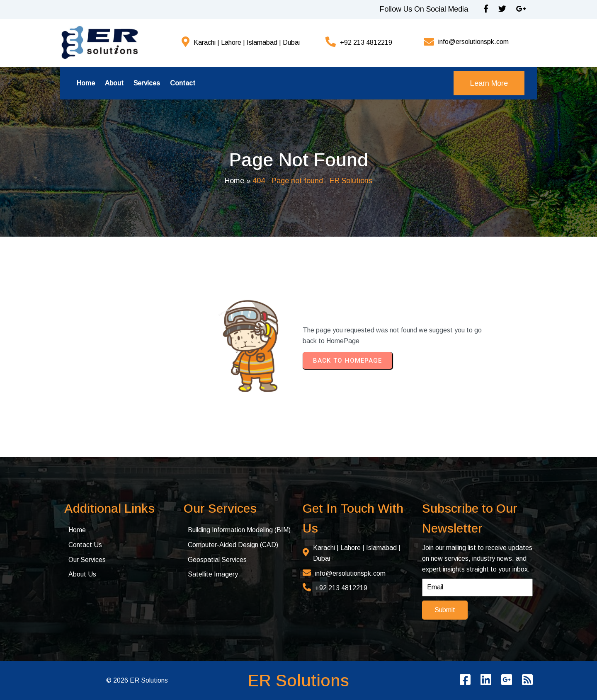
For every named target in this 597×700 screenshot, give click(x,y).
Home (234, 181)
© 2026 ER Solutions (137, 680)
